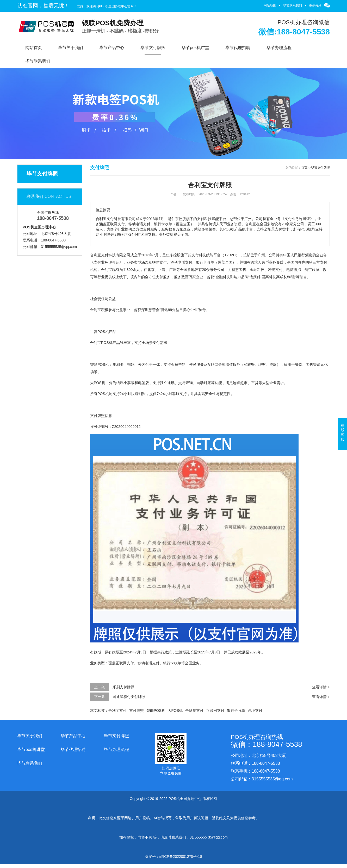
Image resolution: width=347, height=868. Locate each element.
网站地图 (270, 5)
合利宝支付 (117, 711)
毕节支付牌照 (153, 48)
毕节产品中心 (112, 48)
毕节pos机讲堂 (195, 48)
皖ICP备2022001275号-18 (181, 857)
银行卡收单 (236, 711)
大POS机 (175, 711)
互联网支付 (215, 711)
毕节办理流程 (279, 48)
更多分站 (315, 5)
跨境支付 (255, 711)
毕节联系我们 (293, 5)
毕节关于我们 (71, 48)
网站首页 (34, 48)
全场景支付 (194, 711)
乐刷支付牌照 (123, 687)
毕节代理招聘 (238, 48)
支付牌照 (137, 711)
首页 (304, 168)
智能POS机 (156, 711)
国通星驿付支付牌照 (129, 697)
